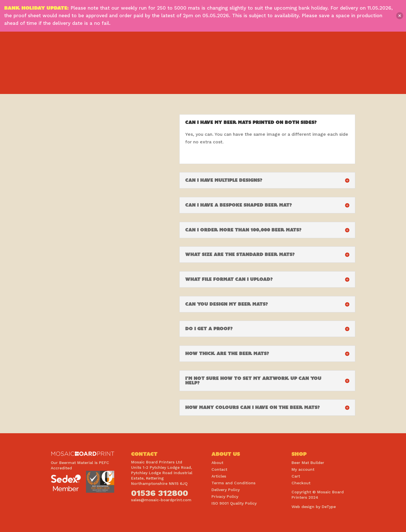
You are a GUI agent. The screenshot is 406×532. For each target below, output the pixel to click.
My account (303, 469)
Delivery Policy (226, 490)
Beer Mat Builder (308, 463)
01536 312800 (160, 493)
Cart (296, 476)
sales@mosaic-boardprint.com (161, 500)
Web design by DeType (314, 507)
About (217, 463)
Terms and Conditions (233, 483)
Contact (219, 469)
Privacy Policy (225, 496)
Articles (219, 476)
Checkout (301, 483)
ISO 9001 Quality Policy (234, 503)
